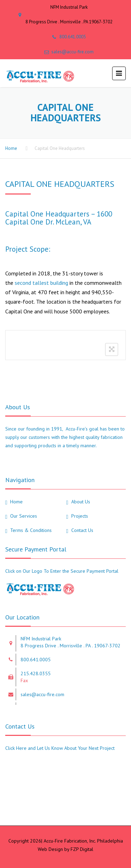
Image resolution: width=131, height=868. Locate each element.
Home (11, 148)
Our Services (24, 516)
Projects (80, 516)
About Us (81, 502)
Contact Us (82, 530)
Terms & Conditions (31, 530)
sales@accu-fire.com (72, 52)
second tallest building (41, 283)
